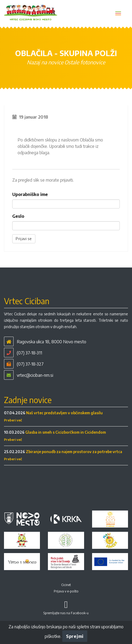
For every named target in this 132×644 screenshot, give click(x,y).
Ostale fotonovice (85, 62)
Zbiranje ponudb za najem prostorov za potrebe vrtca (74, 452)
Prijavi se (24, 239)
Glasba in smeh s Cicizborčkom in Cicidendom (66, 432)
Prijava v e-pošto (66, 591)
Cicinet (66, 585)
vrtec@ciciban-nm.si (35, 375)
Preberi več (13, 420)
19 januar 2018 (34, 117)
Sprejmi (75, 636)
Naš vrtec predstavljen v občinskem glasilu (64, 413)
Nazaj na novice (45, 62)
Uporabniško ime (30, 194)
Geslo (18, 216)
